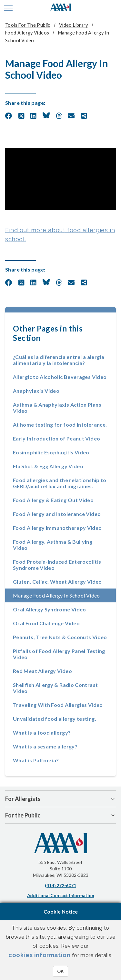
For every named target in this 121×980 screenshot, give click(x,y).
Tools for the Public (28, 25)
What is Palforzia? (36, 760)
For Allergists (23, 799)
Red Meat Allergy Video (42, 671)
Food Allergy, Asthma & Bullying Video (53, 545)
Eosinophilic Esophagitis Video (51, 452)
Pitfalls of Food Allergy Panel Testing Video (59, 654)
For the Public (23, 815)
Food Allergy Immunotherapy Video (57, 528)
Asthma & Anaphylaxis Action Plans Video (57, 408)
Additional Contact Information (61, 895)
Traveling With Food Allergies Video (58, 705)
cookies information (39, 955)
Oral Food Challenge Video (46, 623)
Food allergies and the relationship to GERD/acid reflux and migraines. (60, 483)
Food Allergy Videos (27, 33)
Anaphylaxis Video (36, 391)
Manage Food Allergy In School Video (64, 595)
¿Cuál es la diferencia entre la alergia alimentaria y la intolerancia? (59, 360)
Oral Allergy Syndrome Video (50, 609)
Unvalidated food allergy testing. (55, 719)
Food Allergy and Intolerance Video (57, 514)
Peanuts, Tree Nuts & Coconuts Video (60, 637)
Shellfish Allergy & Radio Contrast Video (55, 688)
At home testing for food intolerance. (60, 425)
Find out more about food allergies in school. (60, 235)
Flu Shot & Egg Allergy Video (48, 466)
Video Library (74, 25)
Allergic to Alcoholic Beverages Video (60, 377)
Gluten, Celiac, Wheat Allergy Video (57, 582)
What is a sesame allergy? (45, 746)
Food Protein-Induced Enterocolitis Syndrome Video (57, 565)
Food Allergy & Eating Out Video (53, 500)
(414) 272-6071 (60, 885)
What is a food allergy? (42, 733)
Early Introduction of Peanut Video (56, 438)
